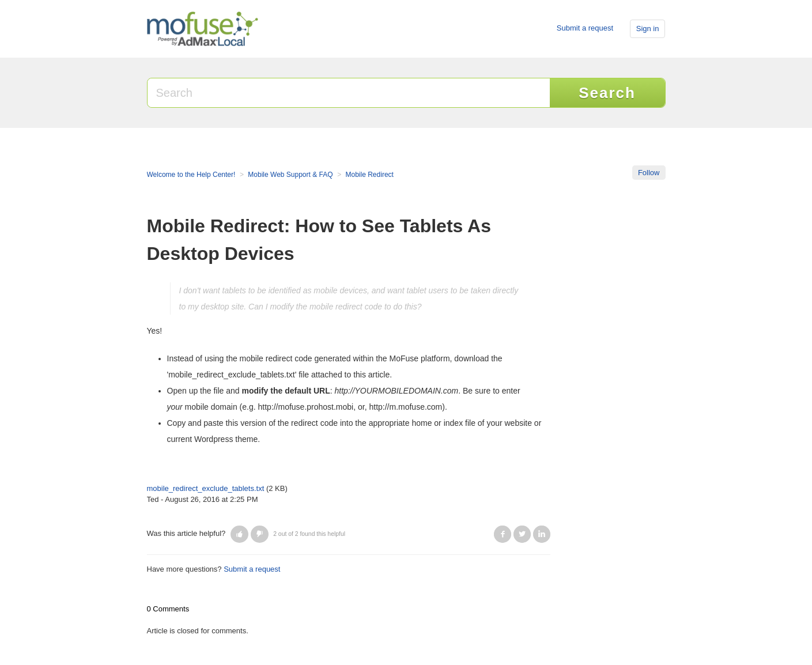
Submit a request (585, 28)
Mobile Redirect (370, 175)
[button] (239, 534)
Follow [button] (649, 173)
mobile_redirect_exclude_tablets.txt (206, 488)
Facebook (503, 534)
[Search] (349, 93)
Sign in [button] (648, 29)
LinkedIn (542, 534)
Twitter (522, 534)
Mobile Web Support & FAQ (290, 175)
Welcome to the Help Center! (191, 175)
